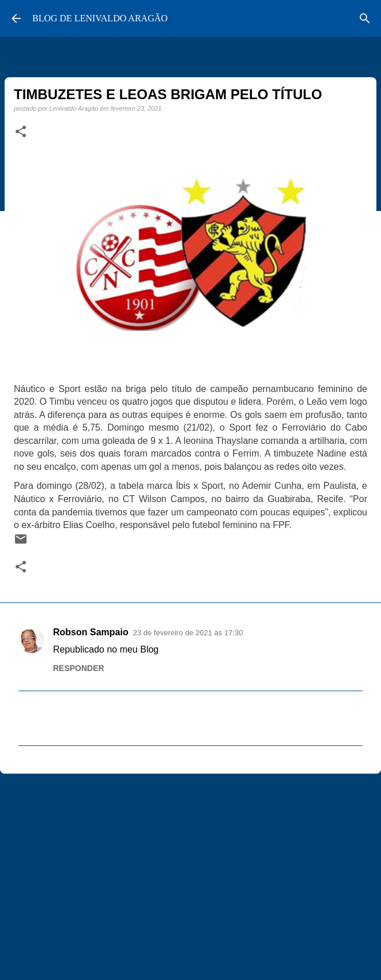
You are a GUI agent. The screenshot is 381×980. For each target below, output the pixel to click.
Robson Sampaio (91, 632)
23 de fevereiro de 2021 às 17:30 (188, 633)
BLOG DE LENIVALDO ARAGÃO (100, 18)
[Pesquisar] (365, 18)
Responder (79, 668)
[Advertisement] (190, 872)
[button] (21, 132)
